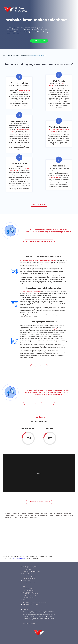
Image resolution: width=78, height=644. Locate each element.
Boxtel (15, 517)
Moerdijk (8, 517)
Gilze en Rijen (69, 515)
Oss (51, 513)
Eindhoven (44, 513)
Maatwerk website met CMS (32, 571)
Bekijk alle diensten (39, 366)
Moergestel (58, 513)
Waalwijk (16, 513)
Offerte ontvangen (39, 41)
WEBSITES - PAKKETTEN (30, 566)
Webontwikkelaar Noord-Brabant (39, 502)
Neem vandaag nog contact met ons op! (39, 241)
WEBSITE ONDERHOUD (31, 594)
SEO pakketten (28, 589)
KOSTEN (25, 599)
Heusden (8, 513)
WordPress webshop (30, 575)
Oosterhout (34, 517)
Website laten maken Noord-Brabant (18, 56)
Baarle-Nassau (33, 513)
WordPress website (24, 91)
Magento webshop (29, 579)
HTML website (28, 570)
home (5, 56)
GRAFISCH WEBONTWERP (30, 582)
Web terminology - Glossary (30, 605)
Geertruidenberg (56, 515)
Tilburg (19, 515)
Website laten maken (39, 205)
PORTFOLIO (26, 580)
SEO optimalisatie (55, 177)
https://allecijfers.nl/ (19, 558)
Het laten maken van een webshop (30, 292)
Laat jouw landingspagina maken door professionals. (47, 329)
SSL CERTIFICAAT (29, 597)
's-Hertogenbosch (42, 515)
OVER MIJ (25, 609)
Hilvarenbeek (24, 517)
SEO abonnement (29, 590)
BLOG (24, 601)
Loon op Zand (28, 515)
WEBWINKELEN (27, 573)
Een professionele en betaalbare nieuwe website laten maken (38, 261)
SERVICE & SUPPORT (29, 592)
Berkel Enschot (10, 515)
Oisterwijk (68, 513)
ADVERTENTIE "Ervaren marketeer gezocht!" (35, 603)
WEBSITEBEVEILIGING (31, 596)
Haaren (24, 513)
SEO (24, 587)
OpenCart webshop (29, 577)
